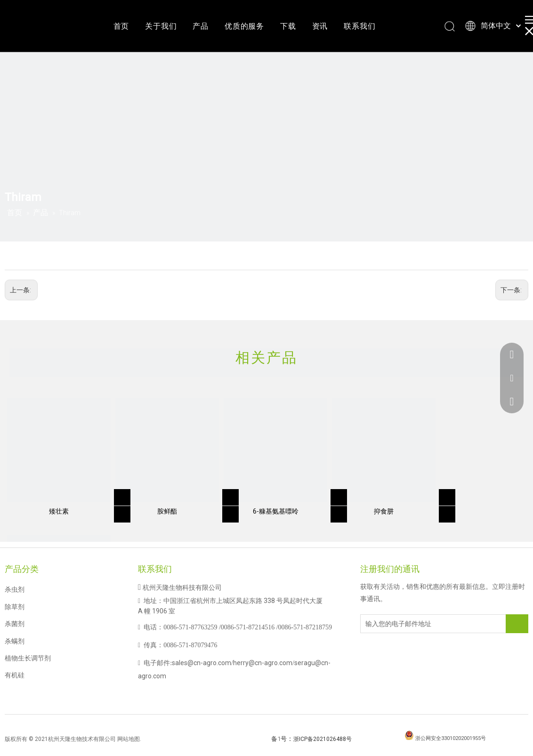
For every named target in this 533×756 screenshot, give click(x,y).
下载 (288, 26)
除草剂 (15, 607)
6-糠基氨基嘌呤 (276, 511)
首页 (121, 26)
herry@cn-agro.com (263, 663)
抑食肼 (384, 511)
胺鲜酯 (167, 511)
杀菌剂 (15, 624)
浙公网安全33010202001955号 (451, 738)
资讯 (320, 26)
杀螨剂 (15, 641)
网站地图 (129, 739)
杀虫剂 (15, 589)
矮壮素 (59, 511)
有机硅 (15, 675)
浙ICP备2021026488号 (323, 739)
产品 (201, 26)
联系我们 (359, 26)
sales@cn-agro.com (202, 663)
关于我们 (161, 26)
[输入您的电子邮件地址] (398, 624)
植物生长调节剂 (28, 658)
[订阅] (517, 624)
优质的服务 (244, 26)
